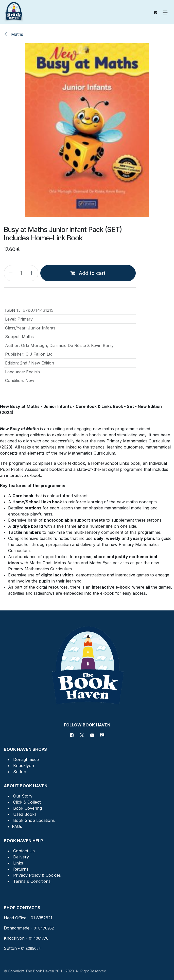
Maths (13, 34)
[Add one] (32, 273)
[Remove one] (10, 273)
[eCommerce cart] (155, 12)
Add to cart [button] (88, 273)
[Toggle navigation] (165, 12)
